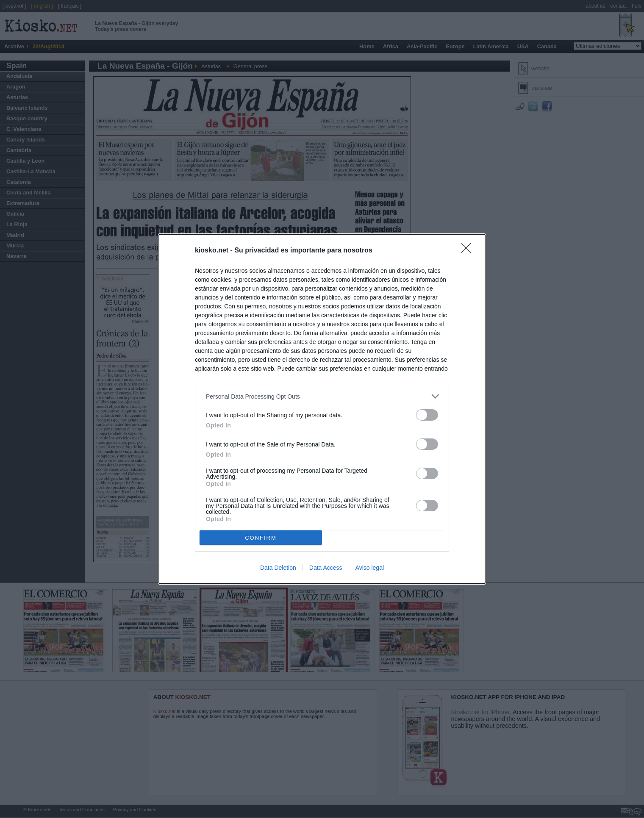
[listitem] (322, 396)
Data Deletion (278, 568)
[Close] (469, 251)
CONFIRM (261, 537)
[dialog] (322, 409)
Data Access (326, 568)
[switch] (427, 415)
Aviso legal (370, 568)
